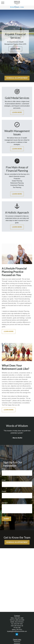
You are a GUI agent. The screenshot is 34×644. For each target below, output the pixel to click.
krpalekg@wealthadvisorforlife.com (17, 631)
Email (4, 480)
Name (4, 469)
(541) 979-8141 (19, 622)
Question (5, 503)
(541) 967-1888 (19, 618)
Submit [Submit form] (6, 519)
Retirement (17, 642)
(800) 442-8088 (20, 620)
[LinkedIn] (17, 634)
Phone (4, 491)
